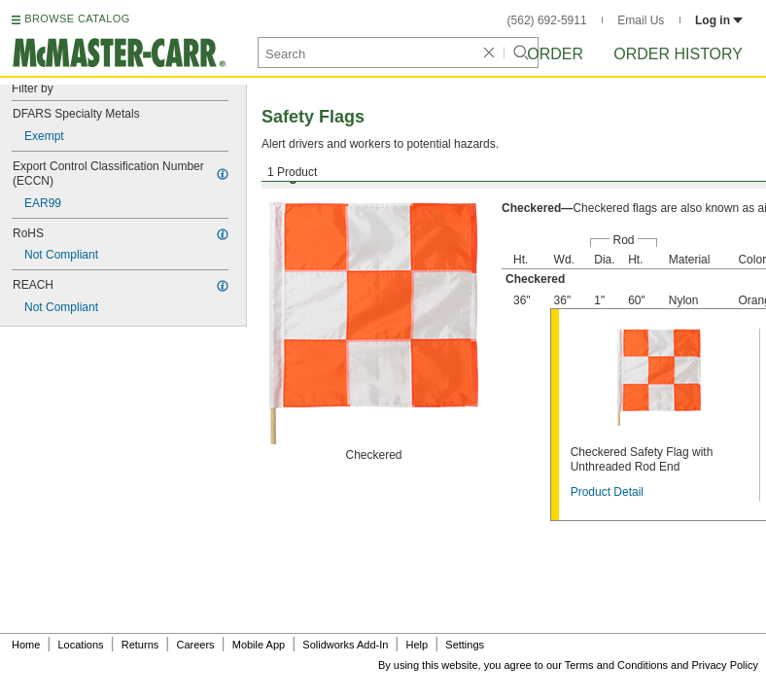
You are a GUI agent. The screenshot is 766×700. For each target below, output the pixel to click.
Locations (81, 645)
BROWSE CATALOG (77, 18)
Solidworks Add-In (345, 645)
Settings (465, 645)
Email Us (641, 20)
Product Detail (607, 492)
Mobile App (259, 645)
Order (555, 54)
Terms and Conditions (616, 665)
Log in (719, 20)
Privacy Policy (725, 665)
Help (418, 645)
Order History (678, 54)
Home (26, 645)
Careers (195, 645)
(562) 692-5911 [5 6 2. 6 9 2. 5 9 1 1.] (547, 20)
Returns (140, 645)
